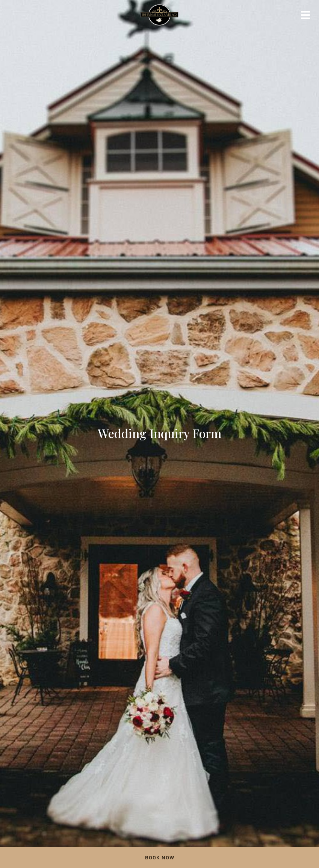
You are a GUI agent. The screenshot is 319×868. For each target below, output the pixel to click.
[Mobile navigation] (305, 17)
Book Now (160, 857)
